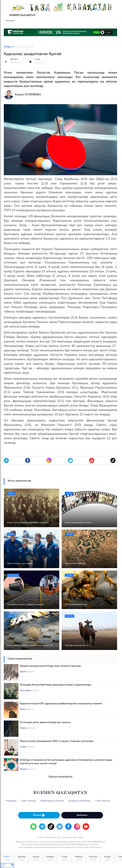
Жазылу (39, 815)
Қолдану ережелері (80, 801)
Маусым (93, 858)
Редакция (11, 801)
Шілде (107, 858)
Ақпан (36, 858)
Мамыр (79, 858)
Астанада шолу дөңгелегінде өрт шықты (45, 722)
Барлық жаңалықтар (60, 776)
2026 (7, 858)
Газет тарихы (29, 801)
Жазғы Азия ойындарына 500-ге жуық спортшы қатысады (57, 741)
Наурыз (50, 858)
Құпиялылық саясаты (52, 801)
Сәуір (64, 858)
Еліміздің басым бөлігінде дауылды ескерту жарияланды (56, 685)
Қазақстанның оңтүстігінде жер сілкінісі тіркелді (50, 666)
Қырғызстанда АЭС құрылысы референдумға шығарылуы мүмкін (61, 703)
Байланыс (82, 815)
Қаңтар (22, 858)
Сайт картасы (103, 801)
